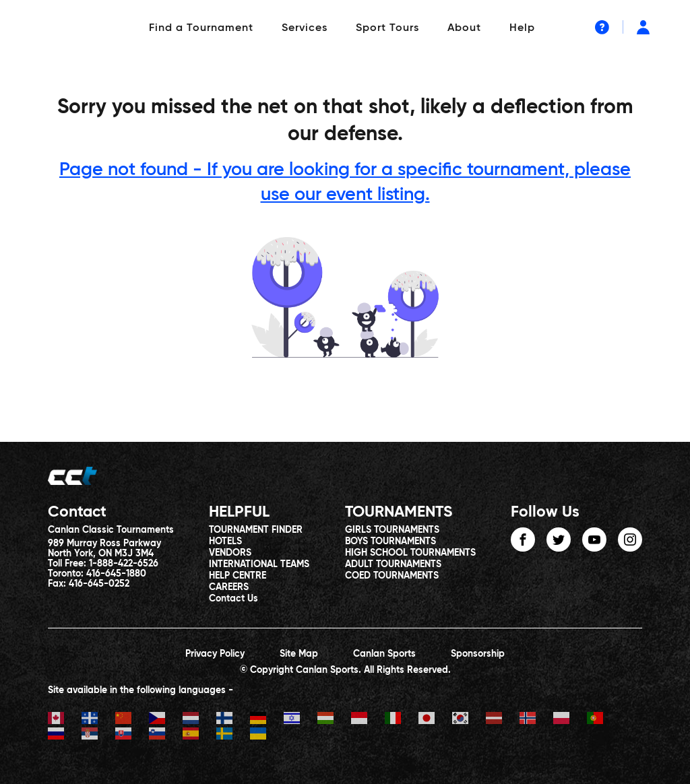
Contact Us (233, 599)
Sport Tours (387, 28)
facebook (523, 540)
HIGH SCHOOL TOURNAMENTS (410, 553)
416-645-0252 (99, 584)
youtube (594, 540)
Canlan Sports (384, 654)
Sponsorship (478, 654)
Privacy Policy (215, 654)
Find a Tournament (201, 28)
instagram (630, 540)
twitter (559, 540)
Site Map (299, 654)
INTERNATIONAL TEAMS (259, 564)
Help (522, 28)
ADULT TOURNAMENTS (393, 564)
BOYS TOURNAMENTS (390, 542)
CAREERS (229, 587)
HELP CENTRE (238, 576)
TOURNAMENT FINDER (256, 530)
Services (305, 28)
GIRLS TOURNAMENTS (392, 530)
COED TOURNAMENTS (392, 576)
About (464, 28)
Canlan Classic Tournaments (111, 530)
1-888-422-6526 (124, 564)
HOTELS (225, 542)
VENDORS (230, 553)
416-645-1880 (116, 574)
